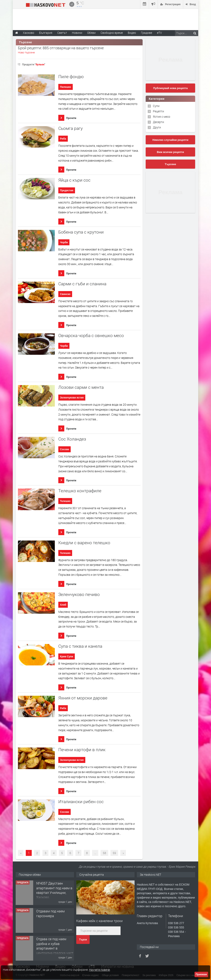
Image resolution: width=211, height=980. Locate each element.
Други (157, 127)
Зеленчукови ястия (72, 398)
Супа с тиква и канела (80, 646)
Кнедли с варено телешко (84, 543)
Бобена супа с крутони (81, 232)
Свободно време (112, 33)
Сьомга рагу (70, 128)
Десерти (158, 122)
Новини (77, 33)
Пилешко (65, 87)
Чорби (64, 242)
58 (104, 853)
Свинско (65, 294)
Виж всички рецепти (170, 152)
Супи (156, 106)
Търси (83, 940)
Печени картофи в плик (82, 750)
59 (114, 853)
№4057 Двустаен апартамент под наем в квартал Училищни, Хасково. (54, 890)
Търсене (171, 164)
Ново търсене (26, 52)
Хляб (63, 605)
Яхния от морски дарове (83, 698)
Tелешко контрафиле (80, 491)
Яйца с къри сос (74, 180)
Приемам (201, 974)
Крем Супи (66, 657)
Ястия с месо (162, 117)
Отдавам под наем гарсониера (50, 914)
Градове (147, 33)
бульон (40, 64)
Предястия (67, 190)
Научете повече (99, 970)
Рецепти (158, 111)
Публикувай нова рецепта (170, 88)
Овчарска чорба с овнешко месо (91, 335)
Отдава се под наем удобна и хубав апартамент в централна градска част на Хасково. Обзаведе (55, 948)
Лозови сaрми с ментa (81, 387)
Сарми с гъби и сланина (82, 284)
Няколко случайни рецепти (170, 140)
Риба (63, 139)
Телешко (65, 501)
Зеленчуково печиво (79, 594)
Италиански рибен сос (81, 802)
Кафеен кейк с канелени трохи (99, 921)
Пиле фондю (71, 77)
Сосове (64, 449)
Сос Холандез (72, 439)
